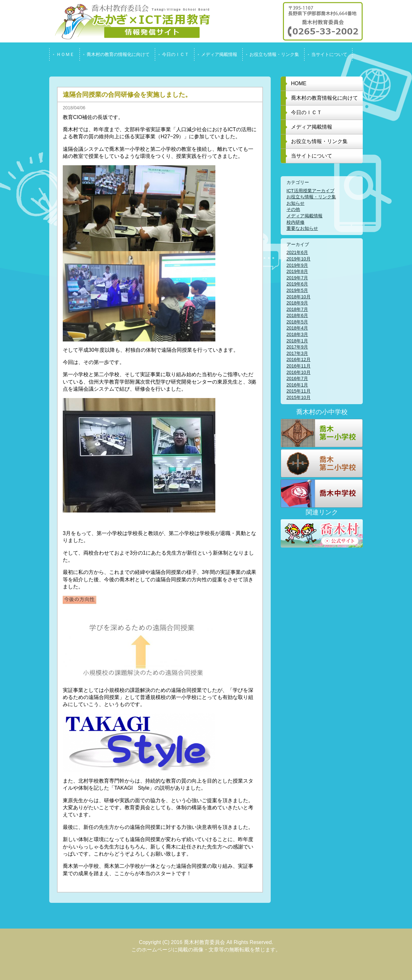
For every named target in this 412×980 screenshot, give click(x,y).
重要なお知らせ (302, 228)
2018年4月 (297, 328)
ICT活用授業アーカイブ (310, 191)
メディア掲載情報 (304, 216)
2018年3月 (297, 334)
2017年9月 (297, 347)
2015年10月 (299, 397)
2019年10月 (299, 259)
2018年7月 (297, 309)
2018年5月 (297, 322)
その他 (293, 209)
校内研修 (295, 222)
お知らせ (295, 203)
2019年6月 (297, 284)
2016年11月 (299, 366)
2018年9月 (297, 303)
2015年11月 (299, 391)
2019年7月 (297, 278)
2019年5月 (297, 290)
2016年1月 (297, 385)
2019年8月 (297, 271)
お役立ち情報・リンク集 (311, 197)
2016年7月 (297, 378)
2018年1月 (297, 341)
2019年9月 (297, 265)
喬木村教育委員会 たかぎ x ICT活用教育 (130, 21)
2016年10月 (299, 372)
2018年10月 (299, 297)
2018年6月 (297, 315)
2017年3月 (297, 353)
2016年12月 (299, 359)
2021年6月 (297, 252)
